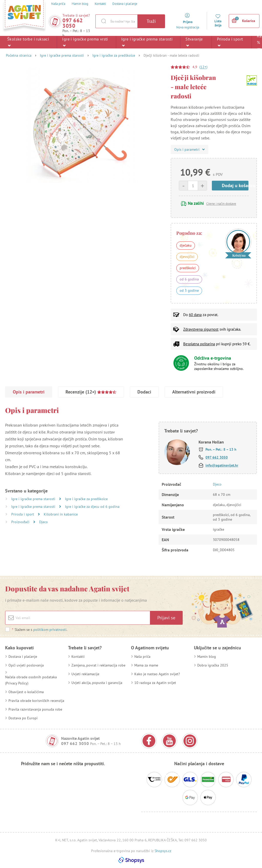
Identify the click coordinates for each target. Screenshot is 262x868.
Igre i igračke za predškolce (114, 55)
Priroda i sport (230, 42)
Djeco (43, 522)
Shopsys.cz (163, 851)
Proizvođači (21, 522)
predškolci (188, 268)
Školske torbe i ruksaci (28, 42)
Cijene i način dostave (221, 204)
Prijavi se (166, 618)
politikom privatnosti (50, 630)
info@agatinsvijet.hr (222, 465)
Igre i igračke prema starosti (147, 42)
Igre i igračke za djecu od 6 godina (92, 507)
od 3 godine (189, 290)
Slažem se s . (40, 630)
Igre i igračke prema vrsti (85, 42)
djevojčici (187, 257)
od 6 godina (189, 279)
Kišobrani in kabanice (61, 514)
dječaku (186, 245)
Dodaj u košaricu (235, 185)
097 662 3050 (73, 23)
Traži (151, 21)
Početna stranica (19, 55)
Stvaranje (194, 42)
